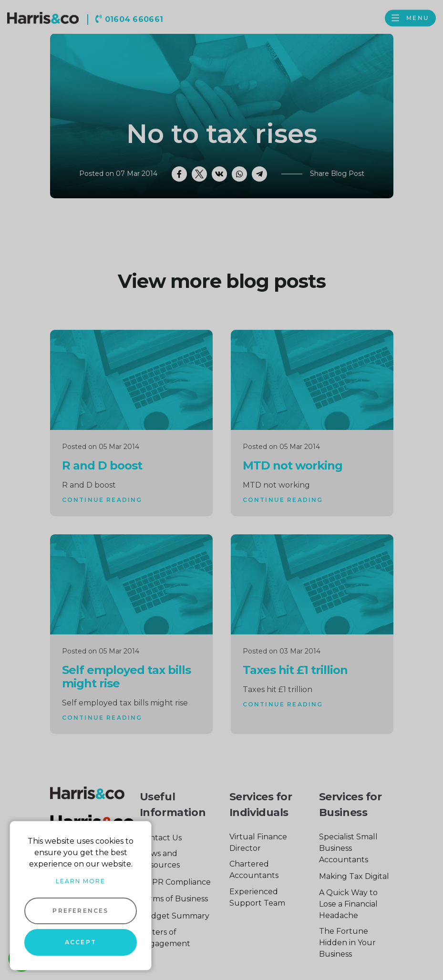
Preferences (80, 911)
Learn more (81, 881)
